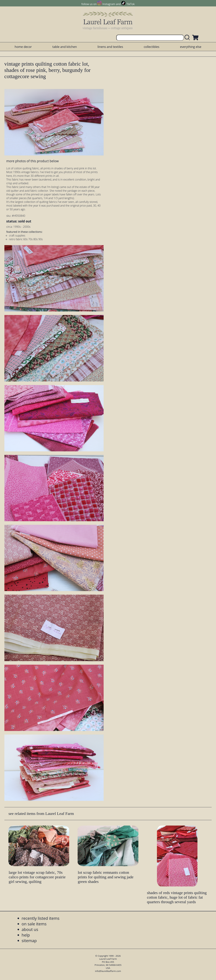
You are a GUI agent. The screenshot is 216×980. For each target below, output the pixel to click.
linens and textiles (110, 47)
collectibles (152, 47)
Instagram (109, 4)
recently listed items (40, 918)
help (26, 935)
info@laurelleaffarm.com (108, 971)
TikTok (131, 4)
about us (30, 929)
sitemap (29, 940)
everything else (191, 47)
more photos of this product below (32, 161)
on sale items (34, 924)
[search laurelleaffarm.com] (188, 38)
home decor (23, 47)
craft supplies (17, 235)
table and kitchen (65, 47)
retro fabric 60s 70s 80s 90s (26, 239)
